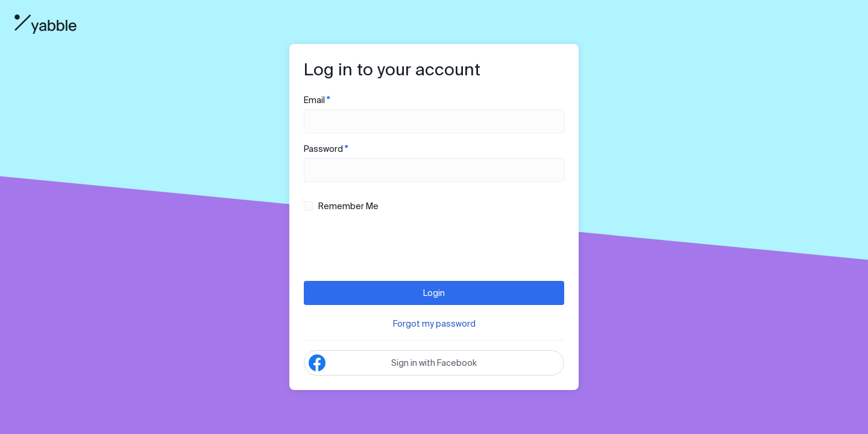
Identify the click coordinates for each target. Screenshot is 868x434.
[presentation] (395, 248)
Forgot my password (434, 324)
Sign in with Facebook (393, 363)
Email (434, 114)
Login (434, 293)
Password (434, 163)
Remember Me (341, 206)
